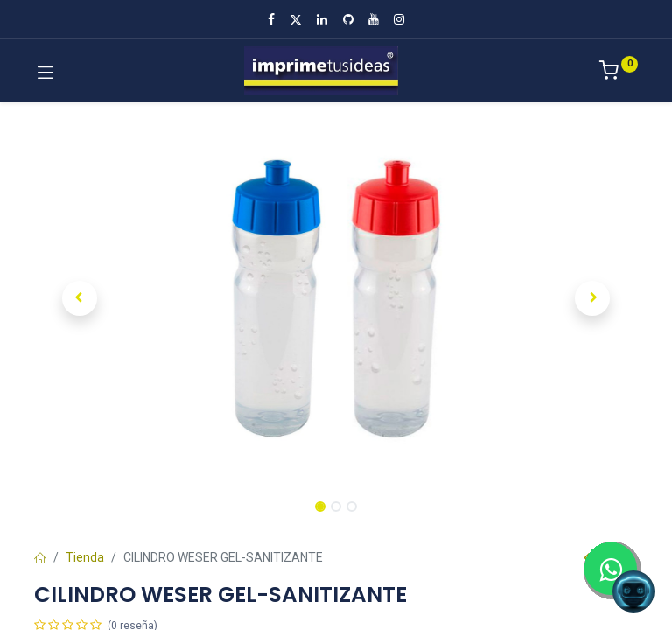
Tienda (85, 557)
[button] (80, 298)
